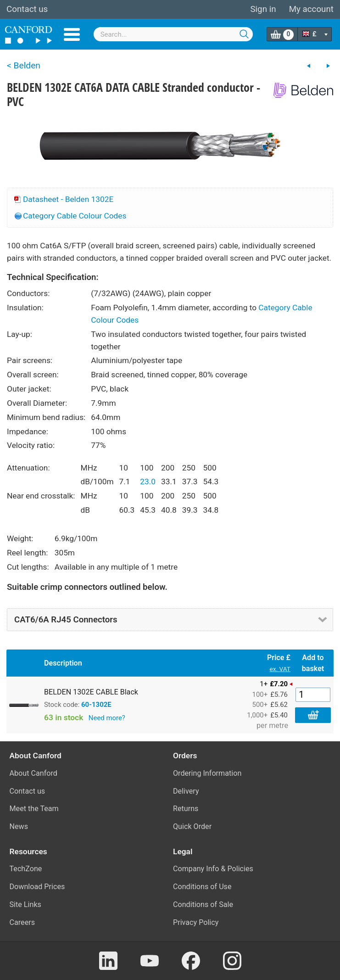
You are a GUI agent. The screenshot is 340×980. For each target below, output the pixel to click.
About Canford (33, 773)
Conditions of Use (202, 887)
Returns (186, 809)
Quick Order (192, 826)
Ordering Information (207, 773)
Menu (72, 34)
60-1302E (96, 705)
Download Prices (37, 887)
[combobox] (173, 34)
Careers (22, 922)
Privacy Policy (196, 922)
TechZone (26, 869)
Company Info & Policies (213, 869)
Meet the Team (34, 809)
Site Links (25, 904)
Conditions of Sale (203, 904)
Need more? (107, 718)
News (19, 826)
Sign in (263, 9)
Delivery (186, 791)
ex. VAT (280, 669)
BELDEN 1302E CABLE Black (91, 692)
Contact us (27, 9)
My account (311, 9)
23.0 (148, 482)
